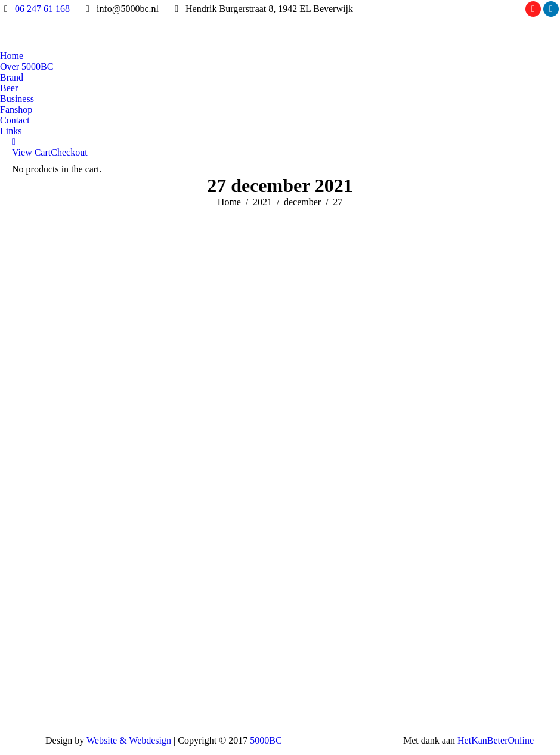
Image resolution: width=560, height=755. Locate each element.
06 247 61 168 (42, 9)
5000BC (266, 740)
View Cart (31, 152)
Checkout (69, 152)
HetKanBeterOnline (496, 740)
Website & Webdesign (129, 740)
